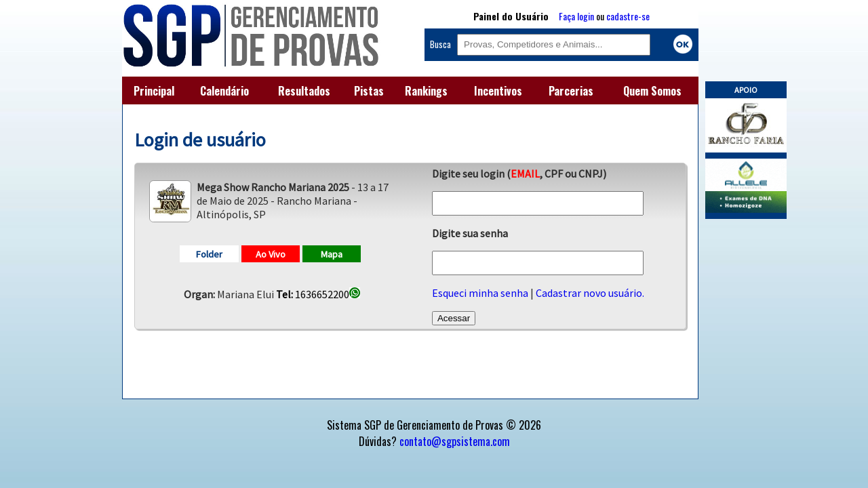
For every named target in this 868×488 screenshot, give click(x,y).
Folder (209, 254)
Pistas (369, 91)
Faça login (576, 16)
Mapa (332, 254)
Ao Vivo (271, 254)
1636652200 (318, 294)
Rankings (426, 91)
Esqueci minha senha (480, 293)
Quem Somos (652, 91)
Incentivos (498, 91)
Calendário (224, 91)
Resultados (304, 91)
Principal (154, 91)
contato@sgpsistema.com (455, 441)
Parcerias (571, 91)
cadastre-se (628, 16)
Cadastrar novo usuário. (590, 293)
